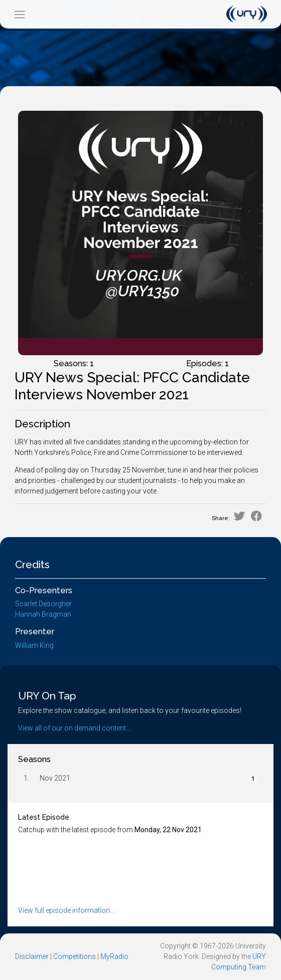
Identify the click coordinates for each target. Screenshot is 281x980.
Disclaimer (32, 956)
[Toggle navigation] (19, 14)
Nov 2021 (55, 778)
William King (34, 645)
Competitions (75, 956)
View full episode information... (66, 910)
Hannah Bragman (43, 614)
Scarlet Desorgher (43, 604)
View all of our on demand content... (74, 728)
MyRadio (114, 956)
